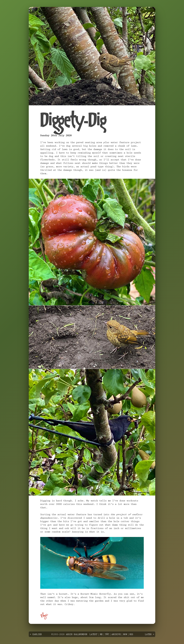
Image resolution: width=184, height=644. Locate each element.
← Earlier (36, 635)
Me (101, 635)
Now (125, 635)
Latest (94, 635)
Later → (149, 635)
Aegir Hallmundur (77, 635)
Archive (116, 635)
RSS (131, 635)
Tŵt (107, 635)
